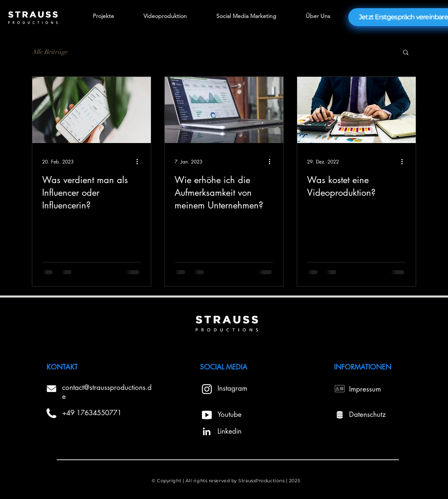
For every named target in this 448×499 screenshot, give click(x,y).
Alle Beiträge (50, 52)
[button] (406, 53)
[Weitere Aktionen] (140, 161)
